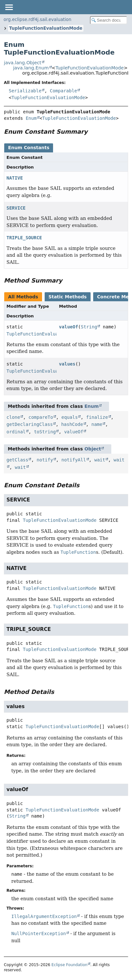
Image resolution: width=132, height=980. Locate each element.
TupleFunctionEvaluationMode (46, 28)
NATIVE (15, 178)
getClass (17, 460)
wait (100, 460)
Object (93, 449)
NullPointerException (39, 934)
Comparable (63, 91)
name (97, 424)
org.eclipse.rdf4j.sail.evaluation (38, 20)
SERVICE (16, 208)
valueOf (68, 327)
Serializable (25, 91)
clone (13, 417)
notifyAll (74, 460)
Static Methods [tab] (68, 297)
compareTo (41, 417)
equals (70, 417)
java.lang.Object (23, 63)
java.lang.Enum (31, 68)
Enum (31, 118)
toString (45, 432)
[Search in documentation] (109, 20)
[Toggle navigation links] (9, 7)
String (89, 327)
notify (45, 460)
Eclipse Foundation (69, 965)
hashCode (72, 424)
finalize (97, 417)
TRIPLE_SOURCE (24, 238)
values (67, 364)
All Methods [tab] (23, 297)
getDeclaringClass (30, 424)
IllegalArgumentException (44, 916)
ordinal (16, 432)
